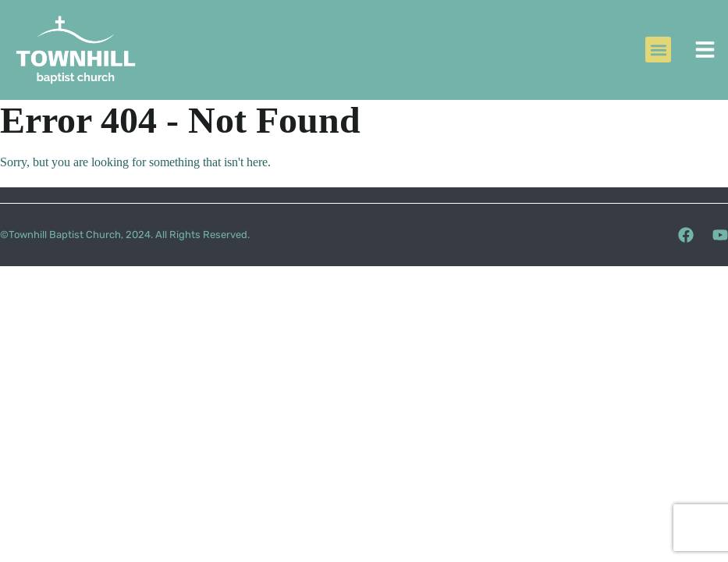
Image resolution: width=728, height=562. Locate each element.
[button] (658, 50)
